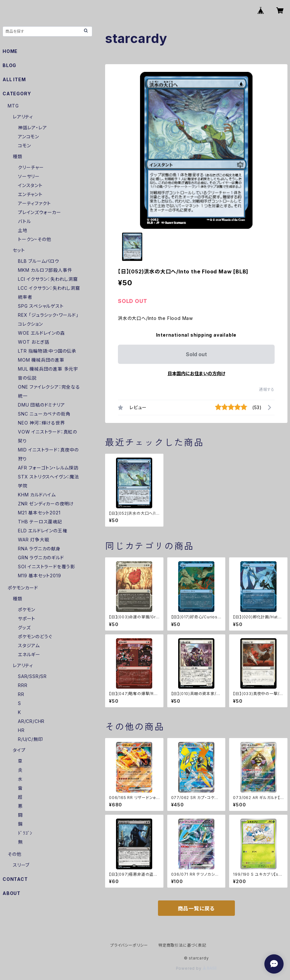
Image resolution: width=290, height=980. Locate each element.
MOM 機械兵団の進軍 (41, 360)
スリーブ (21, 865)
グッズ (24, 628)
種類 (18, 156)
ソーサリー (29, 176)
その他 (14, 854)
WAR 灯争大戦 (33, 540)
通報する (267, 389)
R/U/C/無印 (30, 739)
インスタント (30, 185)
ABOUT (12, 893)
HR (21, 730)
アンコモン (29, 137)
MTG (13, 106)
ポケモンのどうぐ (35, 636)
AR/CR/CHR (31, 721)
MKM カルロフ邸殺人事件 (45, 270)
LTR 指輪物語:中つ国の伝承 (47, 351)
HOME (10, 51)
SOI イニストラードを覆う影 (46, 567)
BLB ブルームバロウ (39, 261)
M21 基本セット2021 (39, 513)
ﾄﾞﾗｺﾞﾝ (25, 833)
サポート (27, 619)
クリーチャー (31, 167)
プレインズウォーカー (40, 212)
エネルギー (29, 654)
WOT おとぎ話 (33, 342)
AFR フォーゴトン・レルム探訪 (48, 468)
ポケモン (27, 610)
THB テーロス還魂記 (40, 522)
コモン (24, 146)
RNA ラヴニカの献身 (39, 549)
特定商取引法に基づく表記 (182, 945)
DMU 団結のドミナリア (41, 405)
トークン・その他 (34, 239)
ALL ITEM (14, 79)
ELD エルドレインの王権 (42, 531)
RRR (23, 685)
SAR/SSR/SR (32, 676)
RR (21, 694)
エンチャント (30, 194)
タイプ (19, 750)
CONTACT (15, 879)
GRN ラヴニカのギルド (41, 558)
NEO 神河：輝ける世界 (41, 423)
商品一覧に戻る (196, 908)
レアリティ (23, 117)
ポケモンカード (23, 588)
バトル (24, 221)
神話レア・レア (33, 128)
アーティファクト (34, 203)
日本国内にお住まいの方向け (196, 373)
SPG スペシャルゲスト (41, 306)
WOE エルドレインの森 (41, 333)
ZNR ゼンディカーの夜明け (46, 504)
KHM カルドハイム (37, 495)
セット (19, 250)
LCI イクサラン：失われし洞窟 (48, 279)
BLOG (9, 65)
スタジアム (29, 645)
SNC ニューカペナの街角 (44, 414)
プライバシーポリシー (129, 945)
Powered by (196, 968)
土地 (23, 230)
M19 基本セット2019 (39, 576)
